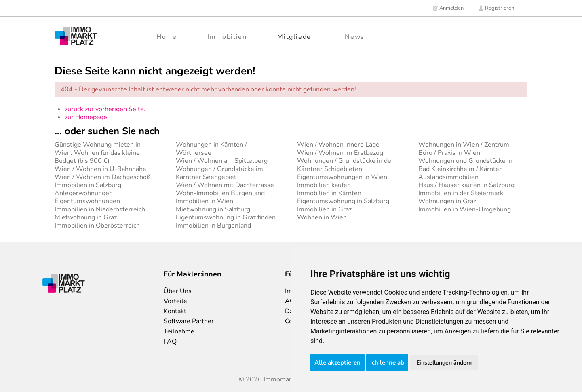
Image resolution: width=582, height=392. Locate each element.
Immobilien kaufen (324, 185)
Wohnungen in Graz (447, 201)
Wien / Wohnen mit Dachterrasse (225, 185)
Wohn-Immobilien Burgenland (220, 193)
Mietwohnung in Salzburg (213, 209)
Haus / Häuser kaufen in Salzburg (466, 185)
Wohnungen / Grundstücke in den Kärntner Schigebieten (346, 165)
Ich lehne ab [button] (387, 362)
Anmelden (448, 8)
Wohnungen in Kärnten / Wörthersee (211, 149)
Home (167, 37)
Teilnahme (179, 331)
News (354, 37)
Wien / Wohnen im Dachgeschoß (103, 177)
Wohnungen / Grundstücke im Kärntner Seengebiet (219, 173)
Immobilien (227, 37)
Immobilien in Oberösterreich (97, 226)
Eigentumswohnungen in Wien (342, 177)
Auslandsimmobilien (448, 177)
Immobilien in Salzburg (88, 185)
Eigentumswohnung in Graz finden (226, 217)
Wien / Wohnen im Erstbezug (340, 153)
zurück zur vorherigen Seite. (105, 109)
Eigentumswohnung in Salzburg (343, 201)
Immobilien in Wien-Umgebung (465, 209)
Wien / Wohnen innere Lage (338, 145)
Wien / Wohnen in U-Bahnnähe (100, 169)
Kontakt (175, 311)
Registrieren (496, 8)
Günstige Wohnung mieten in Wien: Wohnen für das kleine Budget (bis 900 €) (98, 153)
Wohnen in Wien (322, 217)
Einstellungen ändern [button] (444, 363)
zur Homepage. (87, 117)
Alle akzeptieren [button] (337, 362)
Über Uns (178, 291)
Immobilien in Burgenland (213, 226)
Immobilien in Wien (205, 201)
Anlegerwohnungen (84, 193)
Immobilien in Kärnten (329, 193)
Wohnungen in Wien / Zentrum (464, 145)
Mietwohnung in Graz (86, 217)
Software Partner (189, 321)
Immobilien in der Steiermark (461, 193)
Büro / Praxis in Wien (449, 153)
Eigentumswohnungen (87, 201)
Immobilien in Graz (324, 209)
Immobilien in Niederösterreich (100, 209)
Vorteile (175, 301)
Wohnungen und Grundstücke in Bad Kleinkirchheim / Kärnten (465, 165)
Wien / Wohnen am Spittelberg (222, 161)
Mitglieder (296, 37)
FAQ (170, 341)
